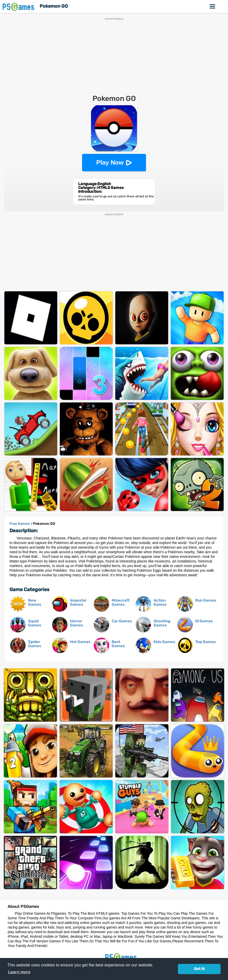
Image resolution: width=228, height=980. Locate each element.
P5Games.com (122, 957)
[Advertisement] (114, 56)
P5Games (19, 7)
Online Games (213, 6)
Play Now (110, 162)
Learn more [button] (19, 972)
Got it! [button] (199, 969)
